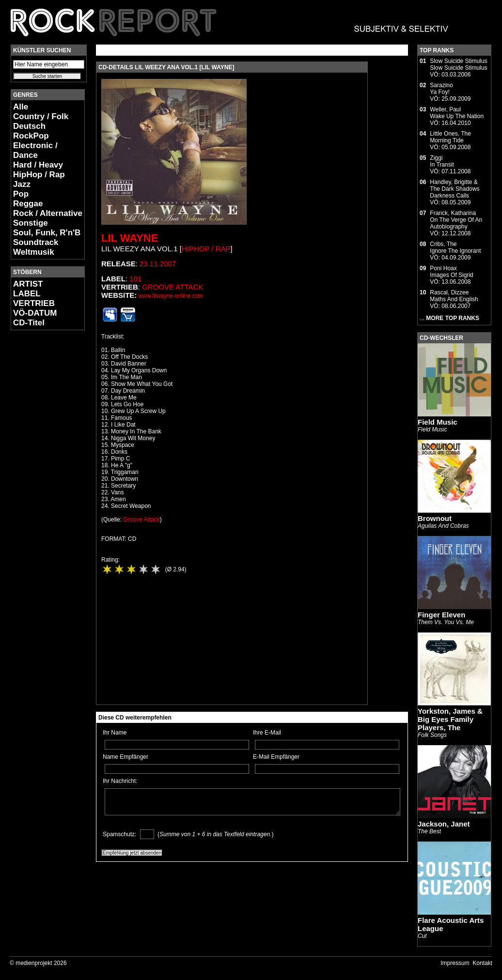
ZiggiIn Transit (442, 161)
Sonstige (31, 223)
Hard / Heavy (38, 165)
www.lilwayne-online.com (171, 296)
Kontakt (482, 963)
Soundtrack (36, 242)
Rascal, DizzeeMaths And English (454, 296)
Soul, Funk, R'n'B (47, 233)
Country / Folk (41, 116)
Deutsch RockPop (31, 131)
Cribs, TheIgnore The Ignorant (455, 247)
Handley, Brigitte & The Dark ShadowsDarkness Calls (455, 189)
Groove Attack (173, 287)
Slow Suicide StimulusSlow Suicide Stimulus (458, 64)
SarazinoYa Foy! (441, 89)
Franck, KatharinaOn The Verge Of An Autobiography (456, 220)
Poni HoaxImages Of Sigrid (451, 272)
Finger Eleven (441, 615)
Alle (21, 107)
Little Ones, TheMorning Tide (450, 137)
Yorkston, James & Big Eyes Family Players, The (450, 719)
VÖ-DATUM (35, 313)
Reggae (28, 204)
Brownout (435, 518)
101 (135, 279)
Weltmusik (34, 252)
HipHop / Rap (39, 175)
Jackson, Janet (444, 824)
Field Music (438, 422)
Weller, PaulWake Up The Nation (457, 113)
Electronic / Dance (35, 150)
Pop (21, 194)
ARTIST (28, 284)
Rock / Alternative (48, 213)
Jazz (22, 184)
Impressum (455, 963)
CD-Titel (29, 323)
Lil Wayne (130, 238)
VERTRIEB (34, 303)
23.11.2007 (158, 264)
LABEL (27, 294)
